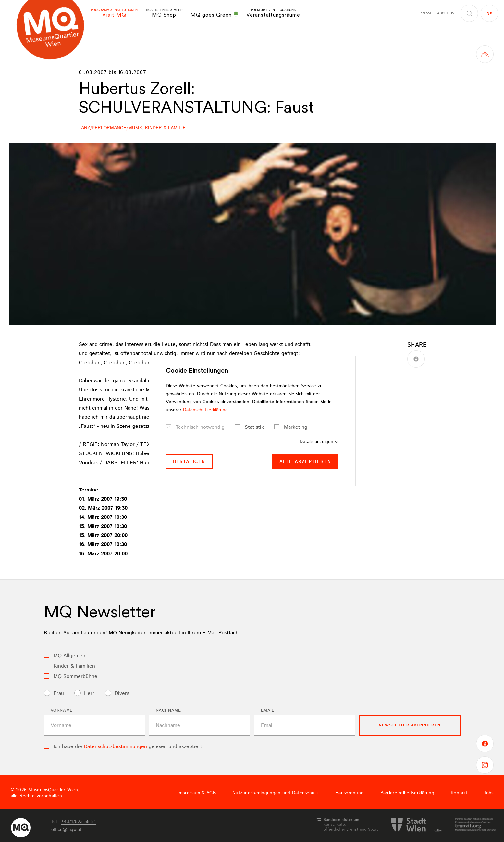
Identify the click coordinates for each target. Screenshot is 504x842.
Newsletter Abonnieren (410, 725)
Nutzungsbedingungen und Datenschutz (276, 793)
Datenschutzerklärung (205, 410)
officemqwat (66, 830)
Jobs (489, 793)
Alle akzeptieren (305, 462)
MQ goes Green (215, 15)
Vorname (62, 711)
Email (268, 711)
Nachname (168, 711)
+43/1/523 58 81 (78, 822)
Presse (426, 13)
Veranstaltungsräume (273, 13)
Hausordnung (349, 793)
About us (446, 13)
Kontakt (459, 793)
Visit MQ (114, 13)
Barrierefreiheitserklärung (407, 793)
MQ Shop (164, 13)
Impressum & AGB (197, 793)
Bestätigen (189, 462)
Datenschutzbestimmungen (115, 747)
